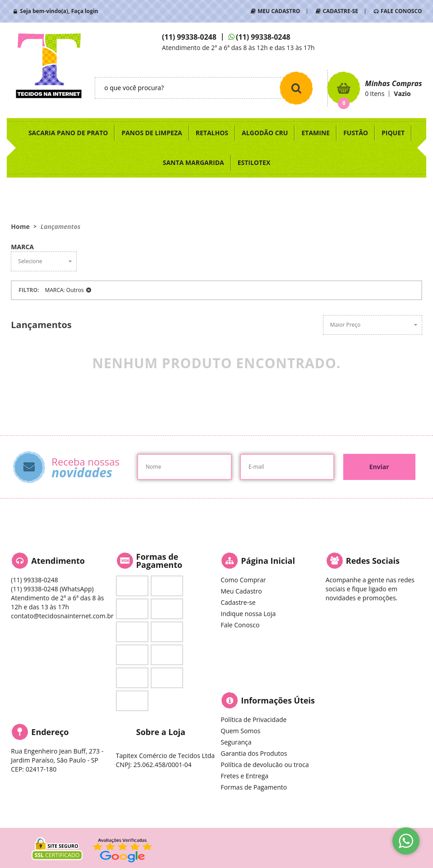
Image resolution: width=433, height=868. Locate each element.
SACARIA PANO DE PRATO (68, 133)
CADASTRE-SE (340, 11)
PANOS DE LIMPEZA (152, 133)
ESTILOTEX (254, 162)
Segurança (236, 742)
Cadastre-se (238, 602)
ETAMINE (316, 133)
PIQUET (393, 133)
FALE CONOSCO (401, 11)
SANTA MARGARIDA (193, 162)
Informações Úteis (278, 700)
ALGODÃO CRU (265, 133)
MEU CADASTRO (279, 11)
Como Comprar (243, 580)
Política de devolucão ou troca (265, 765)
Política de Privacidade (253, 720)
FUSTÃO (356, 133)
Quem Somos (240, 731)
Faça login (85, 11)
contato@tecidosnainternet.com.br (62, 616)
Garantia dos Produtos (254, 753)
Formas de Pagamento (254, 787)
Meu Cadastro (241, 591)
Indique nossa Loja (248, 614)
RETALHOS (212, 133)
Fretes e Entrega (244, 776)
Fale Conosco (240, 625)
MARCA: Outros (64, 290)
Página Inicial (268, 561)
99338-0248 (189, 37)
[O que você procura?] (296, 88)
